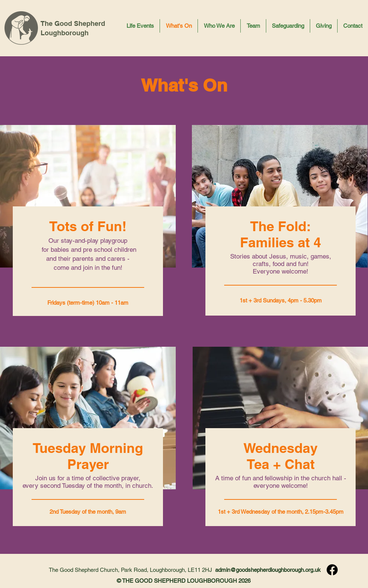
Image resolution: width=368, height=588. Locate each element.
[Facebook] (332, 570)
